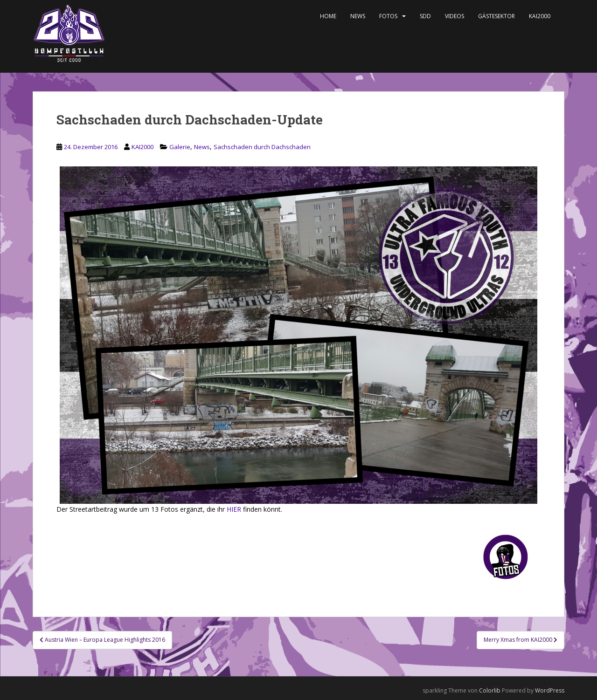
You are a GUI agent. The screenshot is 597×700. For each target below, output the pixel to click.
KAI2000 (540, 16)
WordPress (550, 690)
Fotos (388, 16)
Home (328, 16)
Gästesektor (496, 16)
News (358, 16)
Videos (455, 16)
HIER (234, 509)
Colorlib (490, 690)
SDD (425, 16)
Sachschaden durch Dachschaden (262, 147)
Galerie (180, 147)
